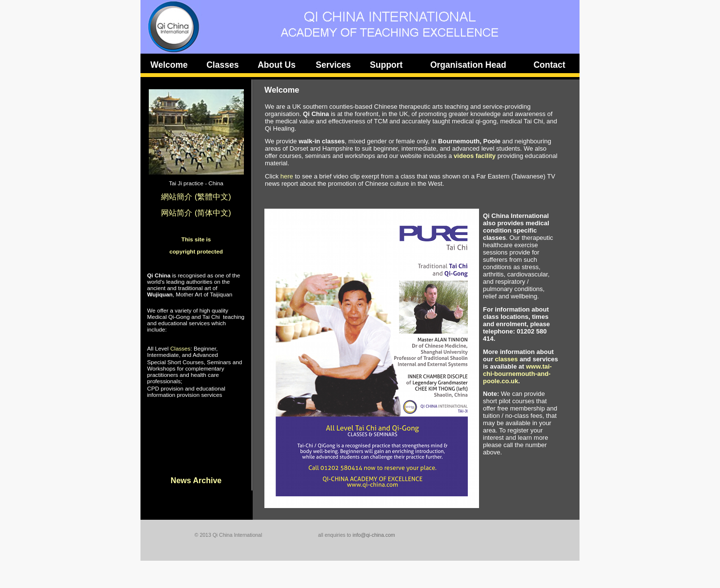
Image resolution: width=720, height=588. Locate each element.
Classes (180, 348)
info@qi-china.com (374, 535)
